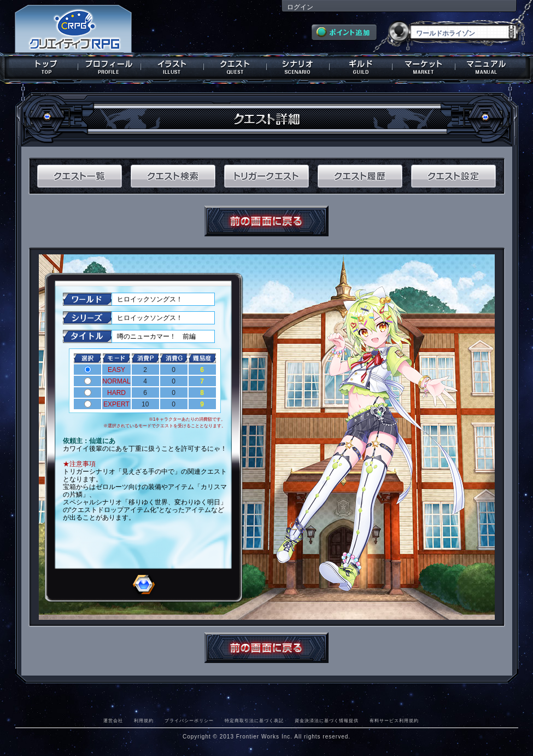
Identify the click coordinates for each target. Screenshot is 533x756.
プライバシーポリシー (189, 720)
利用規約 (144, 720)
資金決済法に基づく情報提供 (327, 720)
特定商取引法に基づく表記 (254, 720)
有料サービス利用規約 (394, 720)
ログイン (300, 7)
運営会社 (113, 720)
